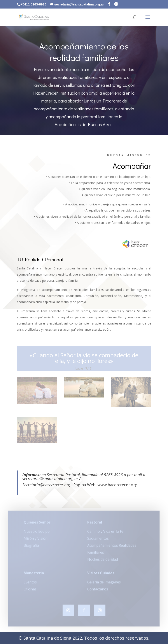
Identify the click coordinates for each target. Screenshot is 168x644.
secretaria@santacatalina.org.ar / (51, 479)
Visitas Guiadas (101, 575)
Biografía (31, 547)
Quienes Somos (37, 524)
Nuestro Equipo (37, 533)
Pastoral (95, 524)
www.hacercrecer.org (117, 485)
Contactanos (98, 591)
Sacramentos (98, 540)
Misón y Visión (36, 540)
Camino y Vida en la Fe (105, 533)
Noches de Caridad (103, 561)
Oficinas (30, 591)
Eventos (30, 584)
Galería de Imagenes (104, 584)
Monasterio (34, 575)
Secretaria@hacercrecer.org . (48, 485)
